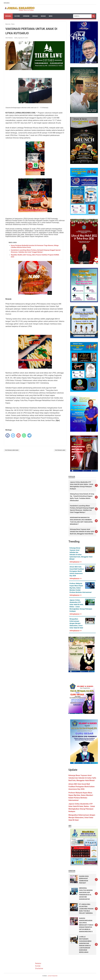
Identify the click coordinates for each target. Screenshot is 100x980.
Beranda (7, 3)
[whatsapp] (24, 435)
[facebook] (8, 435)
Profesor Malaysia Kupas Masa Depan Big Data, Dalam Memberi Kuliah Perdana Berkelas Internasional (81, 588)
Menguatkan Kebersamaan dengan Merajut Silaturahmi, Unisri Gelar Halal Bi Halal (76, 623)
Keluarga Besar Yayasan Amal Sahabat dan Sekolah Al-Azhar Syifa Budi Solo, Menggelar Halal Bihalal (82, 532)
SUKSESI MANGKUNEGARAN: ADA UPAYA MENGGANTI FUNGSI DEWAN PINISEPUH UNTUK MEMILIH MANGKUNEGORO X (86, 925)
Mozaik (43, 16)
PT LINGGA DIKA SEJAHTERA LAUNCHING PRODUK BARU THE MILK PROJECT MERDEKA (86, 909)
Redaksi (38, 963)
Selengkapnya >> (76, 562)
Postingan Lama (60, 450)
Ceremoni (26, 16)
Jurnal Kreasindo (53, 976)
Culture (17, 16)
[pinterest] (18, 435)
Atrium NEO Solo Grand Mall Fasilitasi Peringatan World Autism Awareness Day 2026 (77, 571)
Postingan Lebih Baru (12, 450)
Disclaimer (39, 968)
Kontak (38, 966)
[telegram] (29, 435)
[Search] (82, 16)
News (51, 16)
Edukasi (35, 16)
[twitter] (13, 435)
